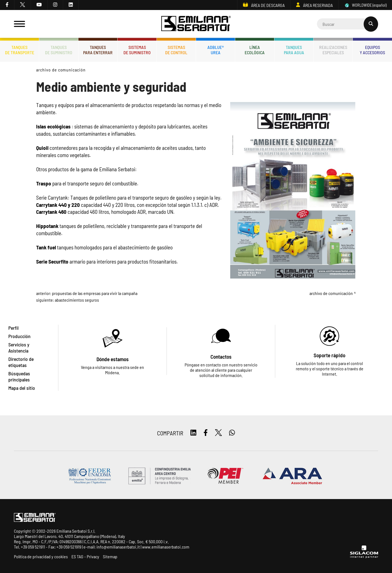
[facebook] (7, 5)
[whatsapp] (232, 433)
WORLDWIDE (365, 5)
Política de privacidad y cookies (41, 556)
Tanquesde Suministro (59, 50)
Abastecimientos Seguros (77, 300)
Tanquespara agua (294, 50)
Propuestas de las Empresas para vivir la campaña (95, 293)
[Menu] (19, 24)
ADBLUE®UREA (216, 50)
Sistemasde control (176, 50)
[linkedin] (71, 5)
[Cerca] (348, 24)
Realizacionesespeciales (333, 50)
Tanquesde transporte (20, 50)
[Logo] (196, 24)
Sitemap (110, 556)
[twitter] (23, 5)
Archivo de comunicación (61, 70)
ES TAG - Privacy (85, 556)
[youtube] (39, 5)
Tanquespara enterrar (98, 50)
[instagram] (55, 5)
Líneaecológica (255, 50)
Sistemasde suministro (137, 50)
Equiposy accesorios (372, 50)
